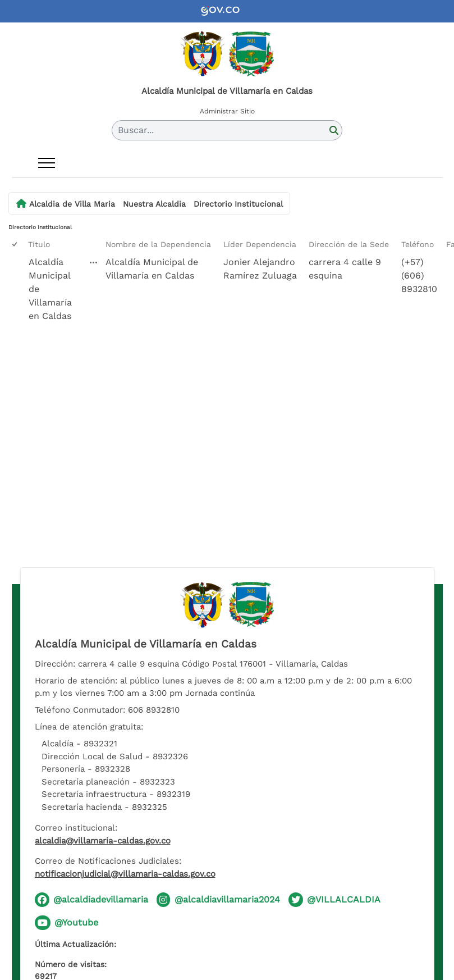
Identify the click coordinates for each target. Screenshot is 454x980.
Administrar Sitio (227, 111)
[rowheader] (17, 303)
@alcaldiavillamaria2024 (227, 899)
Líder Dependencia (260, 244)
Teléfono (418, 244)
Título (39, 244)
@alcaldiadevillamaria (101, 899)
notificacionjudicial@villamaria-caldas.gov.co (125, 874)
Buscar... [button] (136, 130)
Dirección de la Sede (349, 244)
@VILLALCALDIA (344, 899)
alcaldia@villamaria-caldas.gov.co (103, 841)
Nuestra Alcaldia (154, 204)
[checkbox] (15, 245)
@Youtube (76, 922)
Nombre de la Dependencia (158, 244)
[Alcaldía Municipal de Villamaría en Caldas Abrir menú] (94, 262)
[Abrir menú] (47, 163)
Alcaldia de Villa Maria (72, 204)
